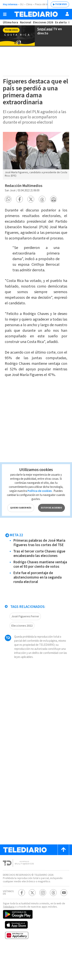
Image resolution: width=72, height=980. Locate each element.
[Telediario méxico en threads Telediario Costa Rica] (53, 924)
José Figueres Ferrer (26, 641)
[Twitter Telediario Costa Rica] (32, 924)
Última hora (10, 22)
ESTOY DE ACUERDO (51, 495)
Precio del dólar (44, 5)
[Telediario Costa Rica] (36, 14)
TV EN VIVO (58, 4)
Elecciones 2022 (23, 650)
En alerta (61, 22)
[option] (36, 155)
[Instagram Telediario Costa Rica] (43, 924)
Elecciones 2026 (43, 22)
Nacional (25, 22)
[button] (8, 197)
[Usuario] (67, 14)
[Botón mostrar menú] (5, 14)
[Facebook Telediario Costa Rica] (22, 924)
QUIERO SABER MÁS (21, 495)
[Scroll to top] (63, 878)
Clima (29, 5)
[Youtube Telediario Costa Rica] (64, 924)
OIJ (22, 5)
